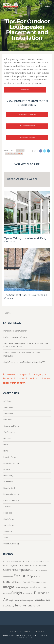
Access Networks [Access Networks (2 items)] (12, 562)
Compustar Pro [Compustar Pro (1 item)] (36, 570)
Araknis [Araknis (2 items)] (26, 562)
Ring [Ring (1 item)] (10, 601)
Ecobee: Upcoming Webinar (15, 337)
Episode (20, 150)
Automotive (8, 414)
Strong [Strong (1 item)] (12, 606)
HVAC (6, 451)
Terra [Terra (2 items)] (29, 606)
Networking (8, 476)
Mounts (7, 469)
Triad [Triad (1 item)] (35, 606)
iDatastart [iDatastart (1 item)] (44, 582)
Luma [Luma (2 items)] (37, 587)
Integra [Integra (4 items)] (9, 587)
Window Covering (11, 544)
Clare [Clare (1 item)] (35, 566)
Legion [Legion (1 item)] (26, 587)
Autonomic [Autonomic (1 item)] (45, 562)
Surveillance (9, 525)
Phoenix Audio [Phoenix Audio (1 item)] (28, 594)
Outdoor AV (8, 482)
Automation (8, 407)
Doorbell (7, 438)
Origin (9, 154)
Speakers (8, 513)
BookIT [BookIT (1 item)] (16, 566)
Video (6, 538)
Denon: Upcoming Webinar (23, 179)
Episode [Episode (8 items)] (21, 576)
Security (7, 507)
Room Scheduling (11, 500)
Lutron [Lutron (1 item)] (43, 587)
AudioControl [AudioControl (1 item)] (35, 562)
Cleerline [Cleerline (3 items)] (9, 570)
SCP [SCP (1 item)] (32, 601)
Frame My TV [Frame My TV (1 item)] (28, 582)
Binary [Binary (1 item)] (10, 566)
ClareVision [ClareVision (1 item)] (42, 566)
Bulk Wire (8, 420)
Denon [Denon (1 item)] (45, 570)
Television (8, 531)
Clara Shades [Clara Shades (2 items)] (26, 565)
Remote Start (9, 488)
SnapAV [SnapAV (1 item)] (6, 606)
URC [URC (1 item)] (39, 606)
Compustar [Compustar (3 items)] (23, 570)
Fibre (6, 445)
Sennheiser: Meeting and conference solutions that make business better (26, 345)
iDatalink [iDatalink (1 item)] (36, 582)
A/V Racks (8, 401)
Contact (33, 638)
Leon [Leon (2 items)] (31, 587)
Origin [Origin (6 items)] (17, 593)
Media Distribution (11, 463)
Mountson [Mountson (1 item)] (7, 594)
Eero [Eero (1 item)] (11, 577)
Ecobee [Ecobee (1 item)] (6, 577)
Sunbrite (18, 154)
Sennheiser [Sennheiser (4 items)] (42, 600)
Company (45, 635)
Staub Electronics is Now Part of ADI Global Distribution (22, 354)
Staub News (9, 519)
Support (21, 638)
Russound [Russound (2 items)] (18, 600)
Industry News (10, 457)
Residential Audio (11, 494)
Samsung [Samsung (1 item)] (27, 601)
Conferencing (9, 432)
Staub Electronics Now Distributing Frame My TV (24, 362)
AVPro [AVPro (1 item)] (5, 566)
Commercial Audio (11, 426)
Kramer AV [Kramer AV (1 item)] (19, 587)
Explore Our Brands (13, 635)
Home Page (32, 635)
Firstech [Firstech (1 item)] (19, 582)
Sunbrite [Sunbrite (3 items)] (20, 605)
